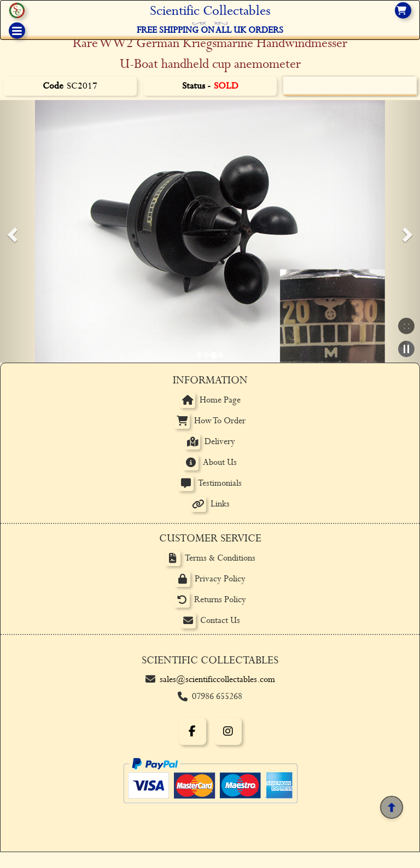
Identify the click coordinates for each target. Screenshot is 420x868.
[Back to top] (391, 807)
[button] (11, 231)
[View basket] (403, 10)
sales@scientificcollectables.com (217, 680)
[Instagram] (228, 731)
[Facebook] (192, 731)
